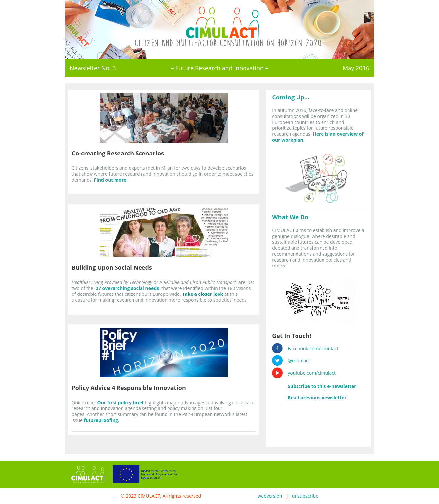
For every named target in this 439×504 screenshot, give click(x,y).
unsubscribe (305, 496)
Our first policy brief (120, 402)
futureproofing (101, 420)
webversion (270, 496)
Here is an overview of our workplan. (318, 137)
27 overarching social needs (127, 288)
